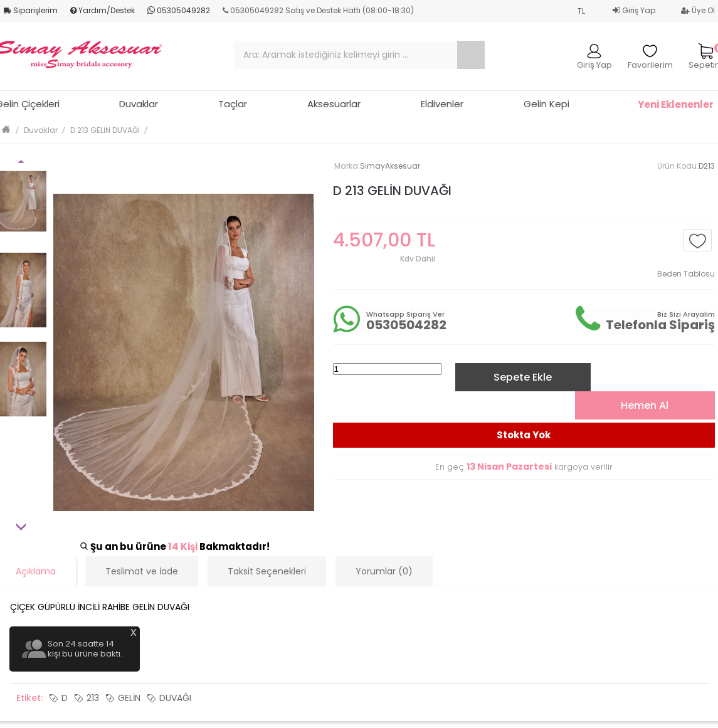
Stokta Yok (524, 435)
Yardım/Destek (103, 10)
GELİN (129, 698)
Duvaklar (139, 104)
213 (93, 698)
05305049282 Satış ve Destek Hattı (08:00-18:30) (318, 10)
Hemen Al (645, 405)
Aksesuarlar (334, 104)
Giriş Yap (634, 10)
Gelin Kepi (546, 104)
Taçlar (233, 104)
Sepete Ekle (523, 377)
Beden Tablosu (686, 274)
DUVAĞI (175, 698)
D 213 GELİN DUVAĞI (105, 130)
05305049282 (179, 10)
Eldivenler (442, 104)
